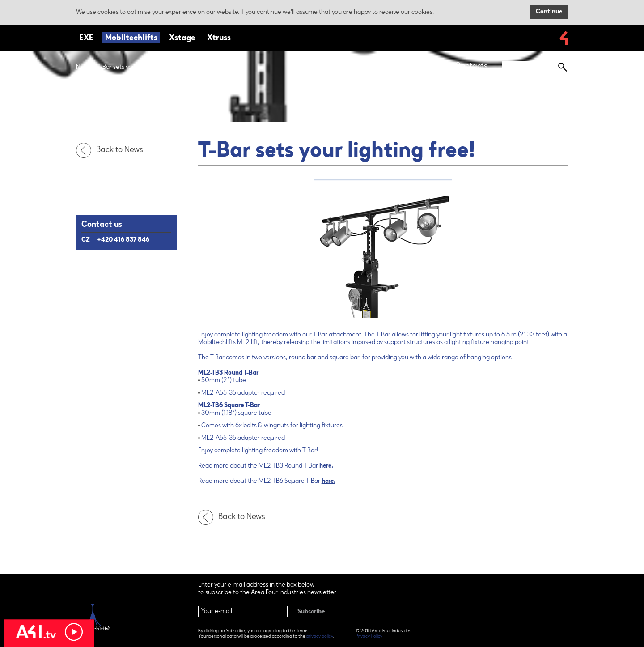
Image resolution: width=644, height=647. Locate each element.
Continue (549, 12)
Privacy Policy (369, 637)
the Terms (298, 631)
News (84, 68)
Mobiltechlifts (131, 38)
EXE (86, 38)
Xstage (182, 38)
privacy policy (320, 637)
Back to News (112, 150)
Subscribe (311, 612)
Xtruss (219, 38)
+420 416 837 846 (123, 240)
